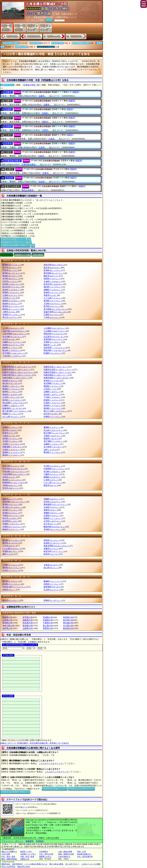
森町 (8, 554)
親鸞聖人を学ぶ (45, 857)
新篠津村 (13, 408)
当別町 (12, 444)
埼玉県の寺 (28, 623)
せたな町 (12, 417)
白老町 (53, 403)
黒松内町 (56, 350)
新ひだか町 (56, 411)
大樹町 (11, 427)
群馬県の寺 (7, 623)
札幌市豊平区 (17, 375)
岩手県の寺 (28, 617)
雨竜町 (12, 292)
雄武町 (11, 304)
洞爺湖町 (13, 447)
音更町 (12, 315)
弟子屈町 (54, 441)
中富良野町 (15, 474)
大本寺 (8, 144)
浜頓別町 (15, 502)
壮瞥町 (53, 417)
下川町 (53, 397)
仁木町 (51, 480)
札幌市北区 (56, 367)
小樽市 (9, 312)
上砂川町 (15, 331)
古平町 (53, 521)
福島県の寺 (28, 620)
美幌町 (52, 513)
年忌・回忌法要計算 (85, 857)
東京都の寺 (68, 623)
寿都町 (11, 414)
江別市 (9, 298)
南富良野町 (57, 546)
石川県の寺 (68, 626)
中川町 (53, 466)
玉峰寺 (8, 92)
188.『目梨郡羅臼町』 (75, 36)
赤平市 (10, 268)
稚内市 (11, 600)
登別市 (11, 488)
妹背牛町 (54, 551)
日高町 (52, 507)
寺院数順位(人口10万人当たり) (14, 242)
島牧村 (11, 394)
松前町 (53, 543)
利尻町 (52, 584)
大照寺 (8, 127)
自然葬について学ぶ (28, 854)
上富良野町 (15, 334)
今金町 (53, 281)
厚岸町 (12, 273)
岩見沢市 (53, 284)
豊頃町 (53, 452)
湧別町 (12, 568)
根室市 (51, 485)
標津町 (11, 392)
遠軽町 (12, 301)
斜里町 (52, 400)
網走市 (51, 276)
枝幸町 (52, 292)
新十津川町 (16, 411)
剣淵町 (53, 353)
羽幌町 (52, 499)
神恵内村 (54, 334)
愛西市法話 (6, 864)
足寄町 (53, 270)
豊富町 (12, 455)
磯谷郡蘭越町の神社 (81, 43)
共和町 (53, 342)
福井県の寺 (7, 628)
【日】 (41, 648)
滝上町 (54, 430)
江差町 (11, 295)
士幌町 (52, 392)
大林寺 (8, 152)
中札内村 (14, 469)
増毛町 (52, 540)
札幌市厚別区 (17, 367)
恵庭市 (51, 295)
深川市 (10, 518)
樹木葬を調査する (84, 854)
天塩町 (11, 441)
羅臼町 (11, 581)
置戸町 (52, 306)
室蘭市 (51, 549)
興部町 (12, 309)
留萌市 (9, 590)
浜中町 (53, 502)
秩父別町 (55, 433)
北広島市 (54, 337)
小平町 (52, 317)
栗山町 (12, 350)
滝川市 (10, 430)
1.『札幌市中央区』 (12, 36)
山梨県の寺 (28, 628)
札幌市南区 (57, 378)
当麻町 (52, 444)
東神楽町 (56, 504)
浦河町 (12, 290)
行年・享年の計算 (46, 854)
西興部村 (14, 483)
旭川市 (52, 268)
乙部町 (52, 315)
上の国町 (55, 331)
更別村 (52, 381)
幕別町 (12, 540)
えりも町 (53, 298)
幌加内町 (55, 527)
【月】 (31, 648)
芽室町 (11, 551)
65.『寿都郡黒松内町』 (33, 36)
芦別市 (10, 270)
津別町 (11, 439)
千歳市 (9, 436)
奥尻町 (12, 306)
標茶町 (12, 389)
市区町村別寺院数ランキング (13, 239)
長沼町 (53, 472)
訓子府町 (14, 353)
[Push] (17, 92)
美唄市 (51, 510)
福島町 (53, 518)
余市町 (11, 570)
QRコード (24, 807)
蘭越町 (53, 581)
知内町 (53, 405)
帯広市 (10, 317)
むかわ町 (12, 549)
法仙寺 (10, 178)
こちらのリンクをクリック (51, 763)
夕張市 (51, 565)
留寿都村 (52, 587)
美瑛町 (11, 504)
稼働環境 (29, 841)
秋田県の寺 (68, 617)
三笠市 (9, 546)
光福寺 (8, 109)
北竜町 (13, 527)
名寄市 (9, 477)
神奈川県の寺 (8, 626)
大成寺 (8, 135)
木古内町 (13, 337)
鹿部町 (52, 386)
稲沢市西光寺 (17, 864)
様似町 (11, 381)
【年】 (13, 648)
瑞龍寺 (8, 118)
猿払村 (11, 383)
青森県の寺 (7, 617)
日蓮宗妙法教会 (13, 161)
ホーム (49, 20)
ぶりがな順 (7, 255)
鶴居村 (51, 439)
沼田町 (11, 485)
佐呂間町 (53, 383)
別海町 (12, 524)
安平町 (11, 279)
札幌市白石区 (59, 369)
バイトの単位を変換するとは (36, 864)
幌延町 (12, 529)
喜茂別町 (54, 339)
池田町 (52, 279)
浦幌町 (53, 290)
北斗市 (51, 524)
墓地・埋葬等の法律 (66, 854)
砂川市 (51, 414)
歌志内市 (12, 287)
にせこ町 (53, 483)
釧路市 (51, 345)
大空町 (53, 304)
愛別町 (12, 265)
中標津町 (55, 469)
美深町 (11, 513)
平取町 (12, 516)
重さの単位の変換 (56, 864)
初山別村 (14, 403)
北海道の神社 (57, 43)
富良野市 (10, 521)
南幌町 (53, 477)
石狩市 (10, 281)
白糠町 (12, 405)
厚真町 (11, 276)
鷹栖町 (52, 427)
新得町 (53, 408)
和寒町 (53, 600)
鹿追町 (12, 386)
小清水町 (13, 356)
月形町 (53, 436)
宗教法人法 (25, 859)
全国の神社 (36, 43)
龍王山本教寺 (13, 186)
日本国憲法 (44, 852)
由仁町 (51, 568)
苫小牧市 (53, 447)
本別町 (53, 529)
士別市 (51, 389)
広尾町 (52, 516)
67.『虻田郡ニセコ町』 (53, 36)
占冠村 (12, 397)
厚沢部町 (54, 273)
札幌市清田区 (17, 369)
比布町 (11, 510)
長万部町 (56, 309)
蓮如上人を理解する (9, 852)
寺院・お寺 (81, 852)
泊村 (50, 450)
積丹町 (13, 400)
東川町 (13, 507)
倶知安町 (55, 348)
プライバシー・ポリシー (12, 841)
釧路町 (11, 348)
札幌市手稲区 (58, 372)
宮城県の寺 (48, 617)
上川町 (12, 328)
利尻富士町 (15, 587)
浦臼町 (53, 287)
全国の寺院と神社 (10, 43)
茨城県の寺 (48, 620)
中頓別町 (15, 472)
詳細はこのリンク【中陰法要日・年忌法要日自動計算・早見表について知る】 (35, 743)
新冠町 (13, 480)
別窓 (29, 239)
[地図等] (76, 92)
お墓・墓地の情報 (65, 852)
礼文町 (52, 590)
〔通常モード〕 (7, 85)
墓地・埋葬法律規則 (9, 859)
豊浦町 (12, 452)
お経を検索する (64, 857)
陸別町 (12, 584)
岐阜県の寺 (68, 628)
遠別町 (53, 301)
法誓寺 (10, 169)
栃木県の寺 (68, 620)
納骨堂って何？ (26, 852)
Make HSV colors (24, 866)
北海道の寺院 (21, 47)
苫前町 (12, 450)
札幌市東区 (16, 378)
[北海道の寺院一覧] (31, 85)
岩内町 (12, 284)
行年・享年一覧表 (8, 857)
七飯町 (52, 474)
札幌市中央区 (18, 372)
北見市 (9, 339)
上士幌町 (55, 328)
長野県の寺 (48, 628)
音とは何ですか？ (72, 864)
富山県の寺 (48, 626)
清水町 (52, 394)
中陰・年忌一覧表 (27, 857)
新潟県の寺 (28, 626)
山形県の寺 (7, 620)
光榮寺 (8, 101)
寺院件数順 (38, 255)
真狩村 (11, 543)
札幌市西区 (56, 375)
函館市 (10, 499)
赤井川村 (54, 265)
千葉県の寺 (48, 623)
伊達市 (8, 433)
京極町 (13, 342)
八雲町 (11, 565)
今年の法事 (6, 854)
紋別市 (51, 554)
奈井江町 (12, 466)
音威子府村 (56, 312)
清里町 (12, 345)
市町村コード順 (22, 255)
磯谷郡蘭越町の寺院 (46, 47)
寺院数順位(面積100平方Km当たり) (15, 245)
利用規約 (40, 841)
